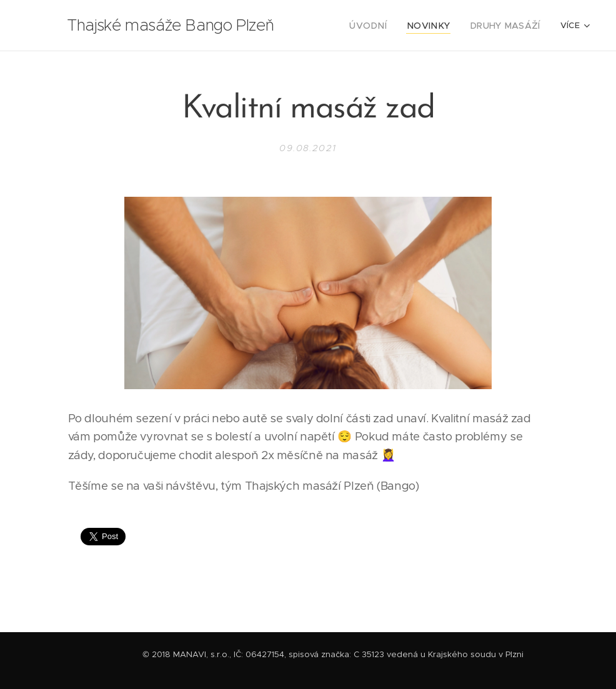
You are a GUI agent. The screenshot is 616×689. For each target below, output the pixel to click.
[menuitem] (383, 26)
